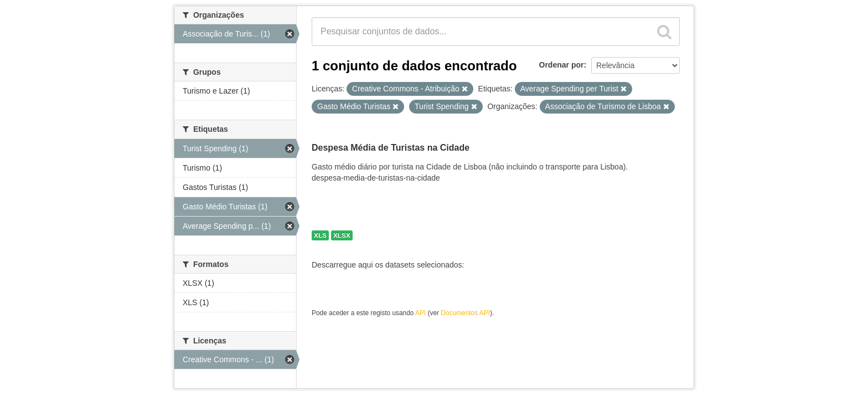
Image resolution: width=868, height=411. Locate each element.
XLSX (342, 235)
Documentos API (465, 313)
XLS (320, 235)
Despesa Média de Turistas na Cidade (391, 148)
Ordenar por (562, 65)
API (420, 313)
